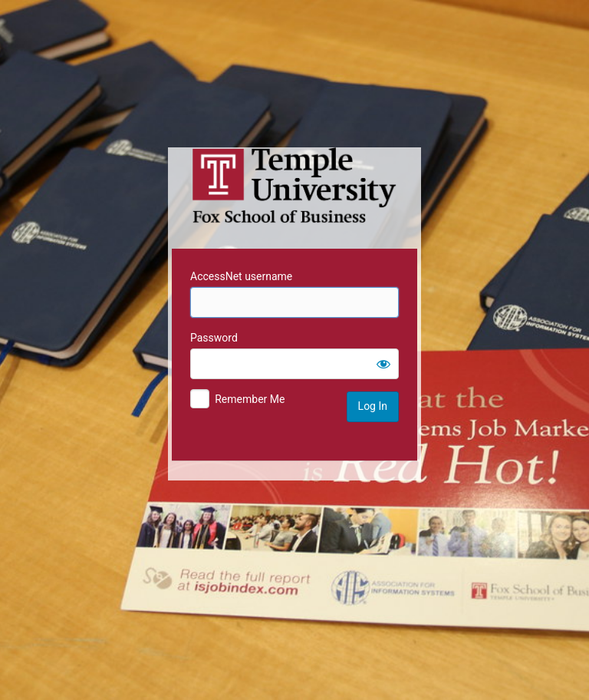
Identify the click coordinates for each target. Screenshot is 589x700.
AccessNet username (241, 276)
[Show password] (383, 364)
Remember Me (250, 399)
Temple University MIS (294, 186)
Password (214, 338)
